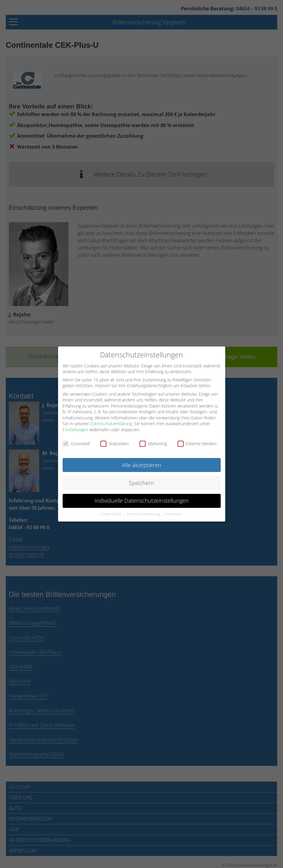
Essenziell (76, 443)
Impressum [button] (174, 513)
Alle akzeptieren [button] (142, 464)
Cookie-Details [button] (112, 513)
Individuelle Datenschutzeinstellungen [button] (142, 500)
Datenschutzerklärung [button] (144, 513)
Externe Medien (197, 443)
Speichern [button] (141, 482)
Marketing (153, 443)
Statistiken (115, 443)
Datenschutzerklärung (111, 423)
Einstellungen (75, 429)
